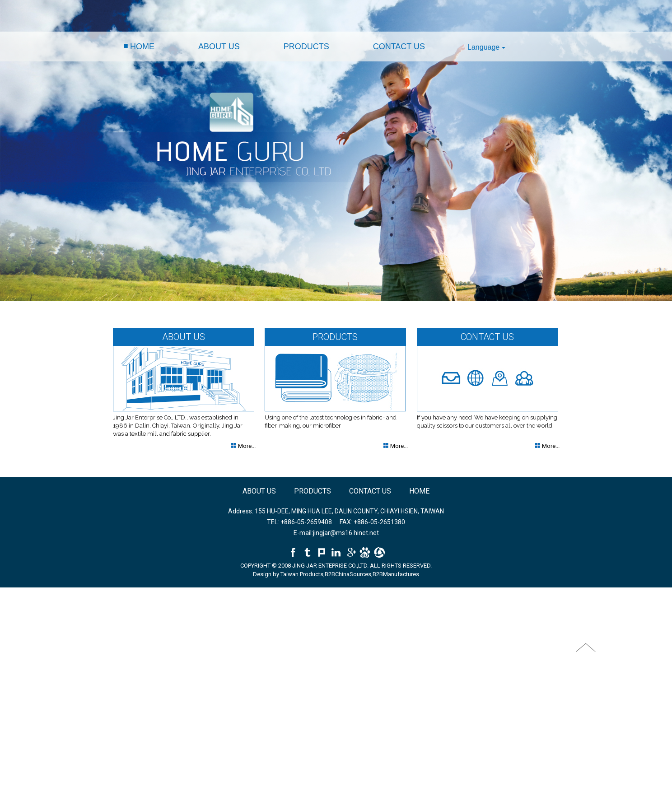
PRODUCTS (306, 47)
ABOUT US (219, 47)
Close (7, 591)
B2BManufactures (396, 574)
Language (486, 47)
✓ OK (211, 802)
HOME (142, 47)
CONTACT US (399, 47)
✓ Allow (11, 608)
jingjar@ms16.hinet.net (346, 533)
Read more (17, 667)
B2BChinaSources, (349, 574)
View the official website (67, 667)
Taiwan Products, (303, 574)
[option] (336, 151)
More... (246, 446)
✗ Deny (10, 617)
